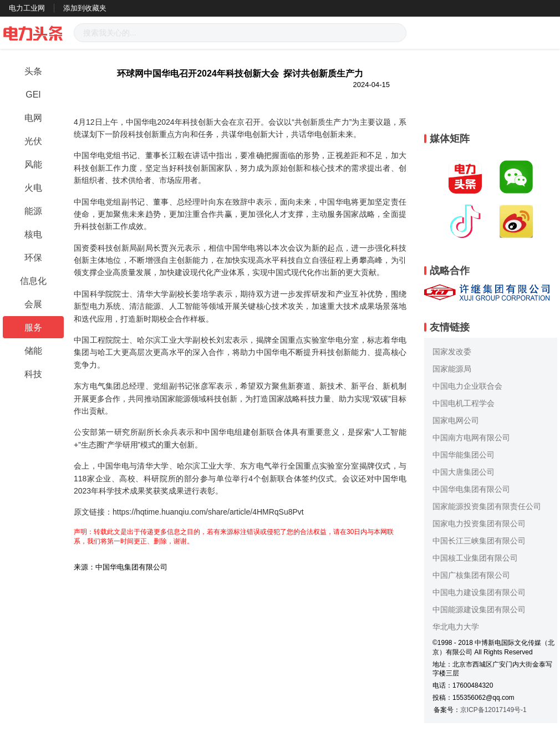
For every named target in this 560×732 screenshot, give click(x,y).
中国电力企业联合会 (467, 386)
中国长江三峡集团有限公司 (479, 541)
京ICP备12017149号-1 (493, 710)
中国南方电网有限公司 (471, 438)
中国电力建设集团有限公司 (479, 592)
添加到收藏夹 (85, 8)
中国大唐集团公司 (464, 472)
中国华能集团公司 (464, 455)
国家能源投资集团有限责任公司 (487, 506)
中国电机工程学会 (464, 403)
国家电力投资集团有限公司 (479, 523)
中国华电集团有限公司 (471, 489)
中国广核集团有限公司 (471, 575)
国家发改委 (452, 352)
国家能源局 (452, 369)
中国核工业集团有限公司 (475, 558)
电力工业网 (27, 8)
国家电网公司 (456, 420)
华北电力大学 (456, 627)
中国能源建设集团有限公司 (479, 609)
